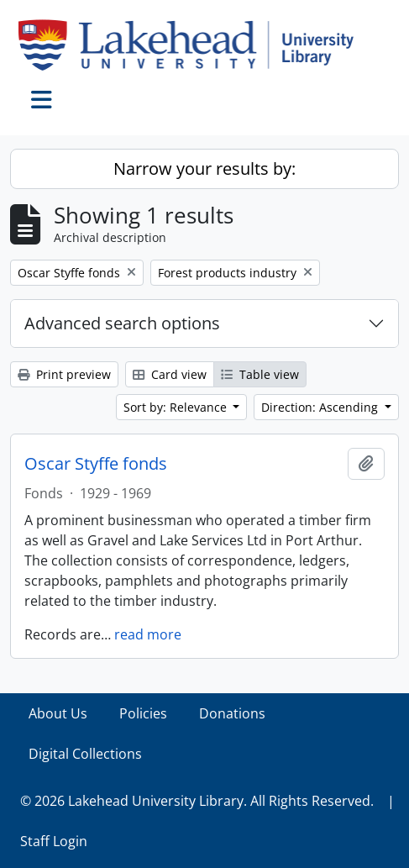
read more (148, 634)
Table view (260, 374)
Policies (143, 713)
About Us (58, 713)
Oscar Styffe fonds (96, 464)
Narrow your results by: (204, 168)
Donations (232, 713)
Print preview (64, 374)
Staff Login (54, 841)
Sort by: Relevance (177, 407)
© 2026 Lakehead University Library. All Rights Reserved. (197, 801)
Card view (170, 374)
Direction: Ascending (321, 407)
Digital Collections (85, 754)
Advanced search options (122, 323)
